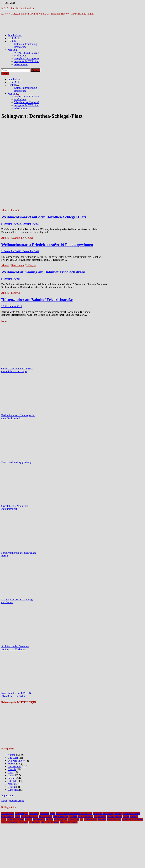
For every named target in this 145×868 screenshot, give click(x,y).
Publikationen (15, 35)
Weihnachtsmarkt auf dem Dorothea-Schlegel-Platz (44, 217)
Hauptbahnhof (100, 816)
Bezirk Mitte (87, 814)
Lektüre (12, 778)
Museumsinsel (39, 819)
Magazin (12, 50)
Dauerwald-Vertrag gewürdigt (17, 462)
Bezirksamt (98, 814)
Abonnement (21, 64)
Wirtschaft (13, 790)
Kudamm (134, 816)
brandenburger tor (111, 814)
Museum (28, 819)
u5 (61, 822)
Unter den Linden (70, 822)
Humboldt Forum (114, 816)
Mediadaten (20, 56)
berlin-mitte (61, 814)
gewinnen (73, 816)
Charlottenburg (8, 816)
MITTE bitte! (18, 819)
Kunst (4, 819)
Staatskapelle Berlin (10, 822)
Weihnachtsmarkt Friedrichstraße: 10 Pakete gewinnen (47, 245)
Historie (12, 769)
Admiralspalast (8, 814)
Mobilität (13, 784)
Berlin (52, 814)
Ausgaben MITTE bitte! (27, 61)
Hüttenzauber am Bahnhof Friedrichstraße (37, 300)
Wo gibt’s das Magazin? (27, 58)
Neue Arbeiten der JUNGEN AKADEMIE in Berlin (16, 695)
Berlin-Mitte (14, 38)
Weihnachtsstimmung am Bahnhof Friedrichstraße (43, 272)
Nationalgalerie (60, 819)
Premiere (102, 819)
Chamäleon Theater (132, 814)
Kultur (30, 238)
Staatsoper (24, 822)
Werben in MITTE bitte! (27, 53)
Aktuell (5, 210)
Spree (124, 819)
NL (82, 819)
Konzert (126, 816)
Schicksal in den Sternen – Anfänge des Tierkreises (15, 648)
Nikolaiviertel (73, 819)
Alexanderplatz (22, 814)
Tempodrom (46, 822)
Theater (56, 822)
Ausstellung (34, 814)
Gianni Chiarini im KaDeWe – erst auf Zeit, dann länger (17, 370)
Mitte (9, 819)
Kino (10, 772)
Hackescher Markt (85, 816)
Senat (119, 819)
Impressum (20, 47)
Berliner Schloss (73, 814)
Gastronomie (18, 238)
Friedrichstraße (46, 816)
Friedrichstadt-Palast (30, 816)
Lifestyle (31, 265)
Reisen (11, 787)
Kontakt (12, 41)
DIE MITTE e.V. (16, 761)
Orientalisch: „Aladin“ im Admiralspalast (15, 507)
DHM (17, 816)
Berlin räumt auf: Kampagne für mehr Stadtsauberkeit (18, 417)
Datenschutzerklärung (26, 44)
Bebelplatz (44, 814)
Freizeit (15, 210)
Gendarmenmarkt (60, 816)
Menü (5, 73)
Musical (49, 819)
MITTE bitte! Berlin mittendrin (18, 8)
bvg (121, 814)
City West (13, 758)
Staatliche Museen (135, 819)
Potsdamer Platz (91, 819)
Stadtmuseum (35, 822)
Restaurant (111, 819)
